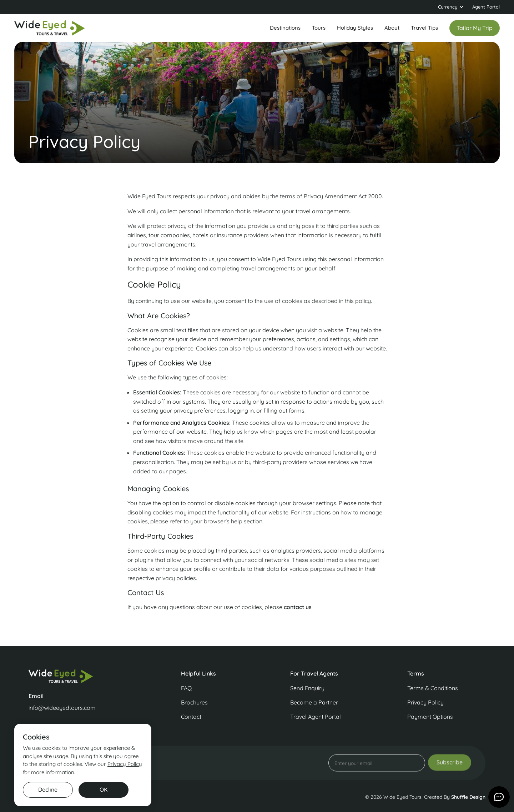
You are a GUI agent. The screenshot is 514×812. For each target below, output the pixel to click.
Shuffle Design (468, 797)
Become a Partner (314, 702)
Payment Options (430, 717)
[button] (451, 7)
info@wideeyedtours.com (62, 708)
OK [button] (104, 789)
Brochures (194, 702)
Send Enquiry (307, 688)
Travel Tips (424, 28)
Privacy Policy (425, 702)
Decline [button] (48, 789)
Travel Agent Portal (316, 717)
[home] (50, 28)
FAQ (186, 688)
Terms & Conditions (433, 688)
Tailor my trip (475, 28)
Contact (191, 717)
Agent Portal (486, 7)
